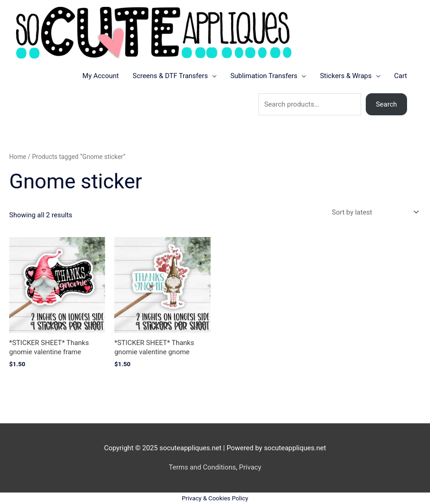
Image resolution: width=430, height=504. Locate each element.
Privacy (250, 467)
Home (18, 157)
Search (386, 104)
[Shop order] (374, 212)
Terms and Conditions (202, 467)
